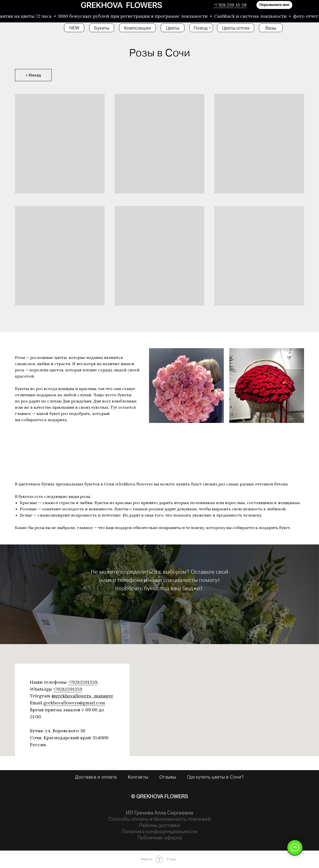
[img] (121, 5)
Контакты (138, 777)
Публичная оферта (160, 837)
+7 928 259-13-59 (230, 5)
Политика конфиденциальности (160, 831)
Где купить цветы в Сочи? (216, 777)
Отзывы (168, 777)
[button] (274, 5)
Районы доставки (160, 825)
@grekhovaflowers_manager (82, 696)
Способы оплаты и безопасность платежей (160, 819)
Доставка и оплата (96, 777)
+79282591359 (83, 682)
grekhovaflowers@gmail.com (74, 703)
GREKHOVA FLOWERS (162, 796)
